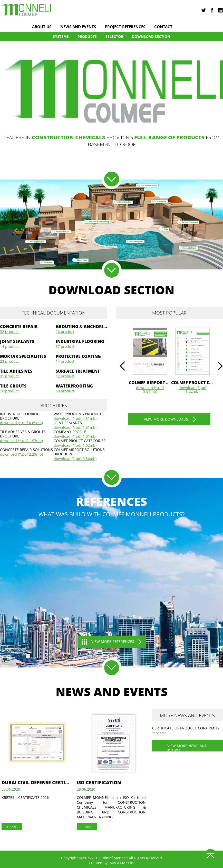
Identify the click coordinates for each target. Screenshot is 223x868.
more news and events (187, 715)
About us (42, 27)
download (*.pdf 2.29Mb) (21, 454)
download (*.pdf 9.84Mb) (75, 459)
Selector (114, 36)
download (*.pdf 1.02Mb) (75, 445)
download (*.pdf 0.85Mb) (21, 423)
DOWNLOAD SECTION (151, 36)
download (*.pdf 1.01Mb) (75, 436)
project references (125, 27)
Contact (163, 27)
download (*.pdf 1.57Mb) (21, 441)
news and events (78, 27)
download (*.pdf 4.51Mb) (75, 419)
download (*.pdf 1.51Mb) (75, 427)
